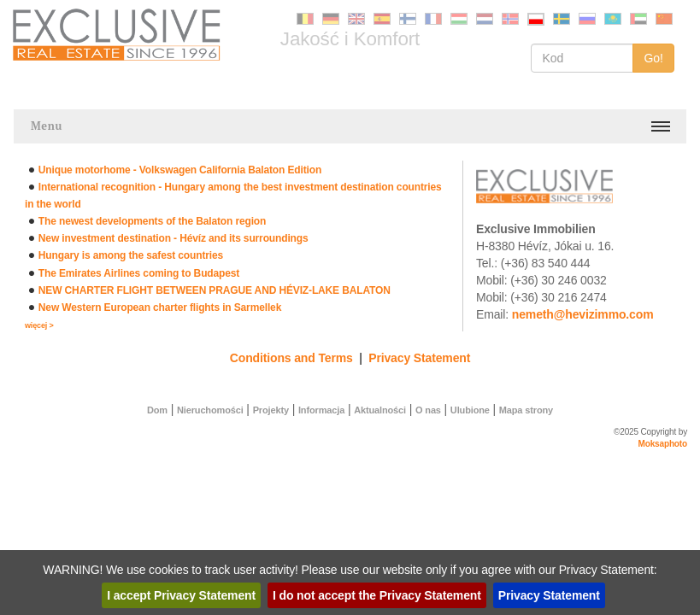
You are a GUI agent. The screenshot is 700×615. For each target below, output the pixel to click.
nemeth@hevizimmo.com (583, 314)
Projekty (271, 410)
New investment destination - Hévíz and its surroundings (174, 238)
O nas (428, 410)
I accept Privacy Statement (181, 595)
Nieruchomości (210, 410)
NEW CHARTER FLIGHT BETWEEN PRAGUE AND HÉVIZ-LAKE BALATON (215, 290)
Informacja (321, 410)
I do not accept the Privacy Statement (377, 595)
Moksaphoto (663, 444)
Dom (157, 410)
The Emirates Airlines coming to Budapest (139, 273)
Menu (47, 126)
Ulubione (470, 410)
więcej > (39, 325)
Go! (653, 58)
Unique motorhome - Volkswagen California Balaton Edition (180, 170)
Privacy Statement (419, 358)
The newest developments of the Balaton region (152, 221)
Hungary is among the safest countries (131, 255)
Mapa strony (526, 410)
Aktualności (380, 410)
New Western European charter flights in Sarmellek (160, 307)
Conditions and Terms (291, 358)
